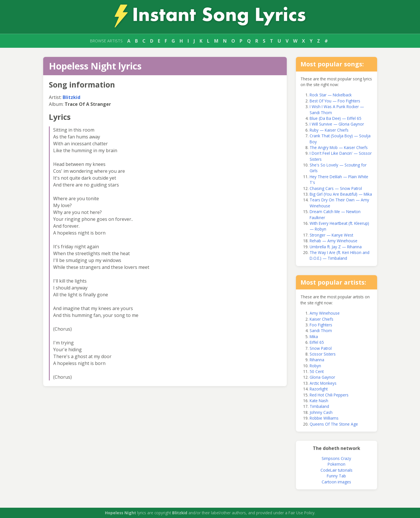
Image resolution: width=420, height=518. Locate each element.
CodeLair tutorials (337, 470)
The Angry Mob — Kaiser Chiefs (339, 147)
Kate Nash (319, 401)
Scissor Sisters (323, 354)
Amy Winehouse (325, 313)
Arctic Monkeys (323, 383)
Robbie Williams (324, 418)
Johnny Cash (321, 412)
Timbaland (319, 406)
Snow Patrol (321, 348)
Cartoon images (336, 482)
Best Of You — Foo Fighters (335, 101)
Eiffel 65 (317, 342)
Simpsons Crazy (336, 458)
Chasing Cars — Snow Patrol (336, 188)
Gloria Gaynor (322, 377)
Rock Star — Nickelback (331, 95)
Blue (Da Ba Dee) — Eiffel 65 (336, 118)
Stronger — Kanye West (331, 235)
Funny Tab (336, 476)
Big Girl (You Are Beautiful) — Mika (341, 194)
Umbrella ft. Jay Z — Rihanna (336, 247)
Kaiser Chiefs (322, 319)
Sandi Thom (321, 331)
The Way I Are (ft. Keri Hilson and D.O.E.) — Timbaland (340, 255)
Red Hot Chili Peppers (329, 395)
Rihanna (317, 360)
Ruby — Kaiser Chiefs (329, 130)
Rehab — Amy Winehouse (334, 241)
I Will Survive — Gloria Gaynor (337, 124)
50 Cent (317, 371)
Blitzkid (71, 97)
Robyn (315, 366)
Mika (314, 337)
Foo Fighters (321, 325)
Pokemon (337, 464)
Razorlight (319, 389)
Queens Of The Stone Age (334, 424)
